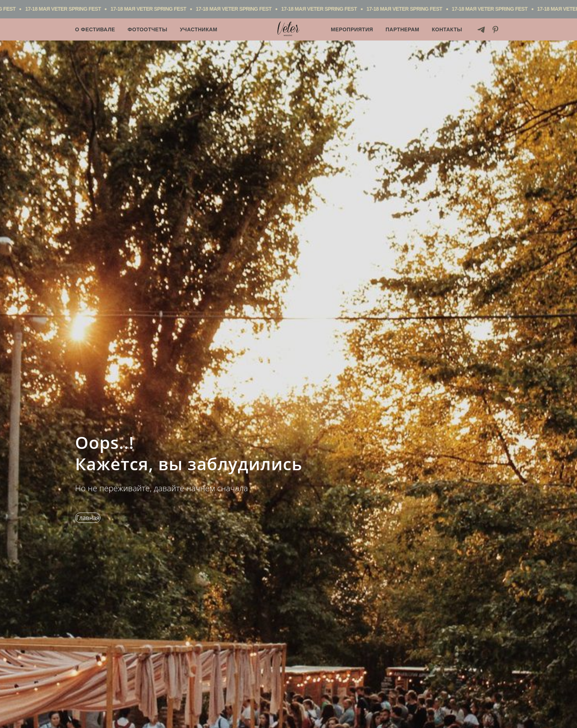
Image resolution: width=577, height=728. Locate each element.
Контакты (447, 29)
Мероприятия (352, 29)
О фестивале (95, 29)
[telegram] (481, 30)
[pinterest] (495, 30)
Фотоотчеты (148, 29)
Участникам (199, 29)
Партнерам (403, 29)
